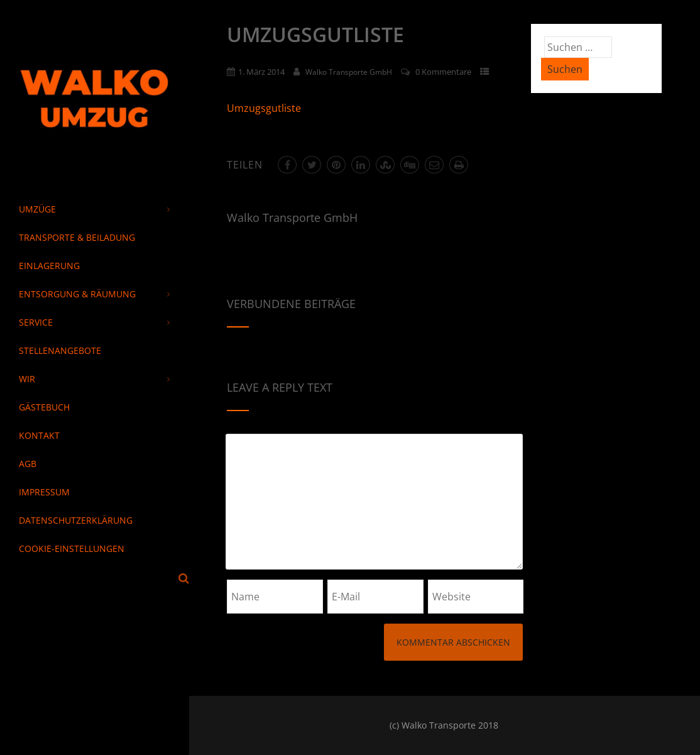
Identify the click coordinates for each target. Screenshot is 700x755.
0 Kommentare (443, 72)
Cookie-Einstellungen (72, 548)
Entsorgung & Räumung (94, 294)
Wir (94, 379)
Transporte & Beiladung (77, 237)
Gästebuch (44, 407)
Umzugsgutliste (264, 108)
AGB (28, 464)
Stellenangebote (60, 350)
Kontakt (39, 435)
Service (94, 322)
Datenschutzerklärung (76, 520)
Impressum (44, 492)
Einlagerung (49, 266)
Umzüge (94, 209)
